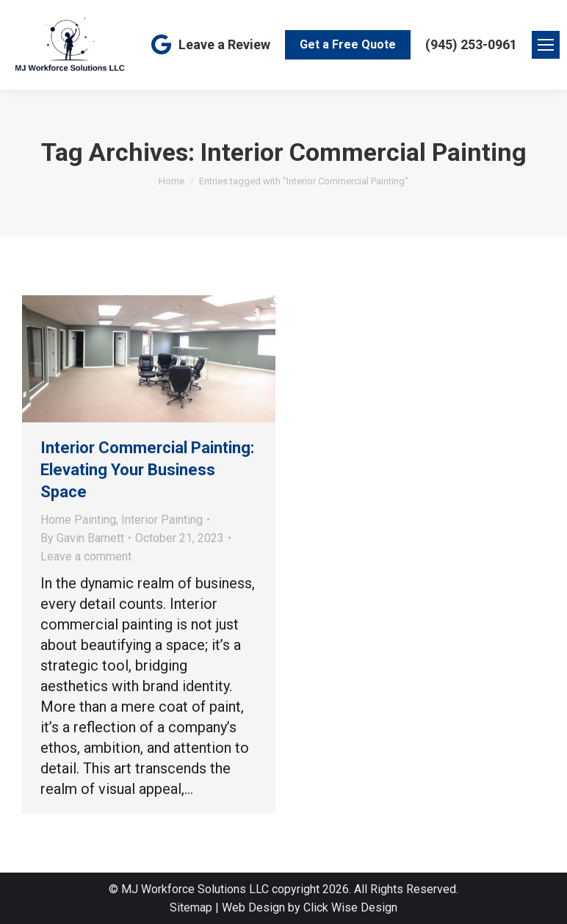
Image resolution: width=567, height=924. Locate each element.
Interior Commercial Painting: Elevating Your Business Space (147, 470)
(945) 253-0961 (471, 44)
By (82, 538)
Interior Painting (162, 520)
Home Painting (78, 520)
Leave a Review (209, 45)
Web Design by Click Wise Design (310, 907)
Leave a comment (86, 556)
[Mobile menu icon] (546, 45)
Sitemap (191, 907)
